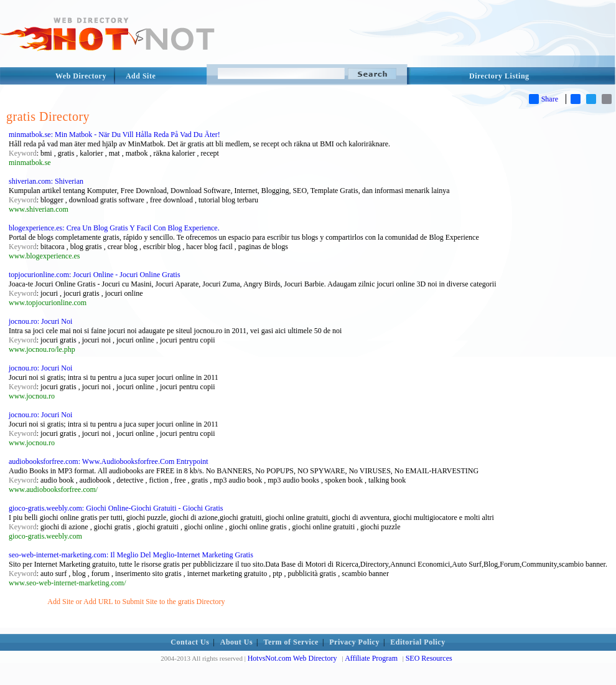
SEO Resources (429, 658)
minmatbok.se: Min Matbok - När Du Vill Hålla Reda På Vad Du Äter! (114, 135)
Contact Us (190, 642)
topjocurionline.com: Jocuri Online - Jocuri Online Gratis (95, 275)
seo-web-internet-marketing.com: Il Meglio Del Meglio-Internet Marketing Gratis (131, 555)
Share (544, 99)
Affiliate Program (371, 658)
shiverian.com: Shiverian (46, 181)
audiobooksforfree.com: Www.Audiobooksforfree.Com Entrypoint (109, 461)
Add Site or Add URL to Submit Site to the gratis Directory (136, 602)
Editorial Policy (418, 642)
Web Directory (81, 76)
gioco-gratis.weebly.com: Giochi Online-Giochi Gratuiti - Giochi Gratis (116, 508)
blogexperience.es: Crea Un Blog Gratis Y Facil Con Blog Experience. (114, 228)
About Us (236, 642)
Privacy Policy (354, 642)
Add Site (141, 76)
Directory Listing (499, 76)
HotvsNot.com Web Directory (292, 658)
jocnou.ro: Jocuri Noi (40, 321)
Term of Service (291, 642)
